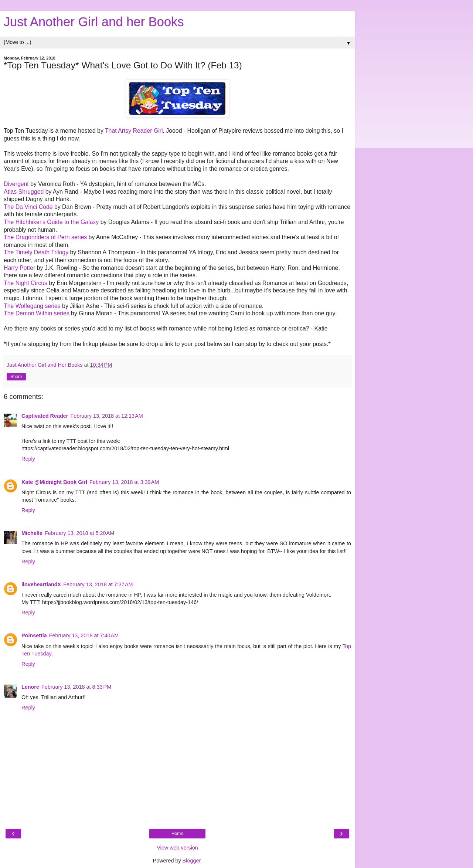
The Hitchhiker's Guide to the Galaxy (51, 222)
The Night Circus (25, 283)
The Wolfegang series (32, 306)
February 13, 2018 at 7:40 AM (84, 635)
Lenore (30, 687)
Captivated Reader (45, 416)
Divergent (16, 184)
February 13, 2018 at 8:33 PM (76, 687)
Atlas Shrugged (24, 192)
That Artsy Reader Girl (134, 131)
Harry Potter (19, 268)
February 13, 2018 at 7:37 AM (98, 584)
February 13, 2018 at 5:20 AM (79, 533)
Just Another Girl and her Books (94, 22)
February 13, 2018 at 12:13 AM (106, 416)
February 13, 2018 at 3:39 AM (124, 482)
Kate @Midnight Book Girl (54, 482)
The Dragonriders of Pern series (45, 237)
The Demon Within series (37, 313)
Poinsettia (34, 635)
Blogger (192, 861)
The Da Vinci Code (28, 207)
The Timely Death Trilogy (36, 252)
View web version (177, 848)
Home (177, 834)
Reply (28, 459)
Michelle (32, 533)
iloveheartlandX (41, 584)
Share (16, 377)
